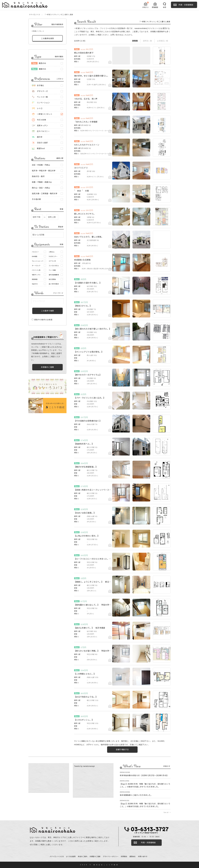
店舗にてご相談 (136, 745)
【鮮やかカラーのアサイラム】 (88, 375)
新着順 (135, 41)
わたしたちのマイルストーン (87, 145)
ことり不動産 (80, 32)
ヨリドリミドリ (81, 168)
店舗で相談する (122, 750)
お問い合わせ (116, 35)
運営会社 (133, 856)
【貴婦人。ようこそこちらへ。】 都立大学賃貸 (95, 582)
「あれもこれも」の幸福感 (86, 122)
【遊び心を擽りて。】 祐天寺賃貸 (90, 628)
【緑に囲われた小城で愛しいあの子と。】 (93, 329)
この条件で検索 (47, 311)
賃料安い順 (147, 41)
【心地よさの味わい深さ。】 (87, 536)
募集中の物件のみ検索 (42, 320)
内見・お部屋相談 (186, 5)
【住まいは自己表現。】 (85, 513)
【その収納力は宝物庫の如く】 (88, 421)
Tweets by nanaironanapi (84, 766)
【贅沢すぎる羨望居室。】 (86, 467)
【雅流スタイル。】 (83, 306)
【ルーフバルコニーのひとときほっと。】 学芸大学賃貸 (99, 559)
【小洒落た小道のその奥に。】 (88, 283)
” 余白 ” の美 (82, 191)
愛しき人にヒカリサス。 (85, 214)
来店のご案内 (82, 856)
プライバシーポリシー (111, 856)
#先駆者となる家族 (82, 260)
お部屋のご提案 (47, 367)
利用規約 (124, 856)
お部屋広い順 (163, 41)
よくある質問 (71, 856)
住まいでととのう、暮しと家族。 (89, 237)
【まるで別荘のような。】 (86, 697)
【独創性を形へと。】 (84, 444)
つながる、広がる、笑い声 (86, 99)
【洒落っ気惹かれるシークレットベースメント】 (95, 490)
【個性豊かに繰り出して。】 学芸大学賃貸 (94, 605)
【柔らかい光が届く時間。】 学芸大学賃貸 (94, 651)
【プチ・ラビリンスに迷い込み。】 (90, 398)
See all (166, 812)
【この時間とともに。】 (85, 674)
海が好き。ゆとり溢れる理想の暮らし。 (92, 76)
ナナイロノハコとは (57, 856)
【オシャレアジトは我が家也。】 (89, 352)
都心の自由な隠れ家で (84, 53)
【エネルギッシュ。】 (84, 720)
